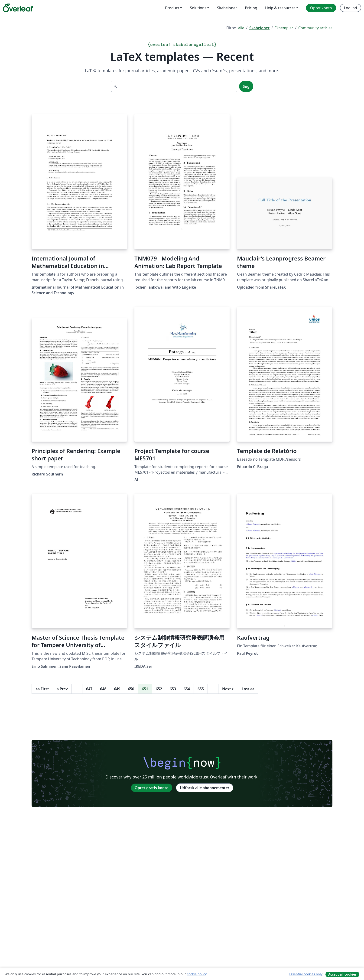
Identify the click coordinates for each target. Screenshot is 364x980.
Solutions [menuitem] (198, 8)
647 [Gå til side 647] (89, 689)
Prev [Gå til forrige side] (62, 689)
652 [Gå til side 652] (159, 689)
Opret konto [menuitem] (321, 8)
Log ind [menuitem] (351, 8)
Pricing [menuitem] (251, 8)
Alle (241, 28)
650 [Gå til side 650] (131, 689)
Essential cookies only (306, 974)
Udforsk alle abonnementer (205, 788)
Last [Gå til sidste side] (248, 689)
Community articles (315, 28)
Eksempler (284, 28)
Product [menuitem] (172, 8)
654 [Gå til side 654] (187, 689)
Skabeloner (259, 28)
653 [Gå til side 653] (173, 689)
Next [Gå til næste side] (228, 689)
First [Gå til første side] (42, 689)
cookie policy (197, 974)
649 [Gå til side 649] (117, 689)
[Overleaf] (18, 8)
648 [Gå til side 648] (103, 689)
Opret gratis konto (152, 788)
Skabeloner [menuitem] (227, 8)
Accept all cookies (342, 974)
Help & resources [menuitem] (280, 8)
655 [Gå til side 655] (201, 689)
